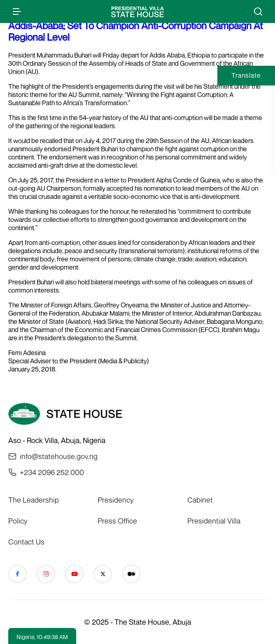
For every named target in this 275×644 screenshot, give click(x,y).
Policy (18, 521)
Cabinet (200, 500)
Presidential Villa (214, 521)
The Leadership (34, 500)
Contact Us (26, 542)
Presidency (116, 500)
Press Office (117, 521)
